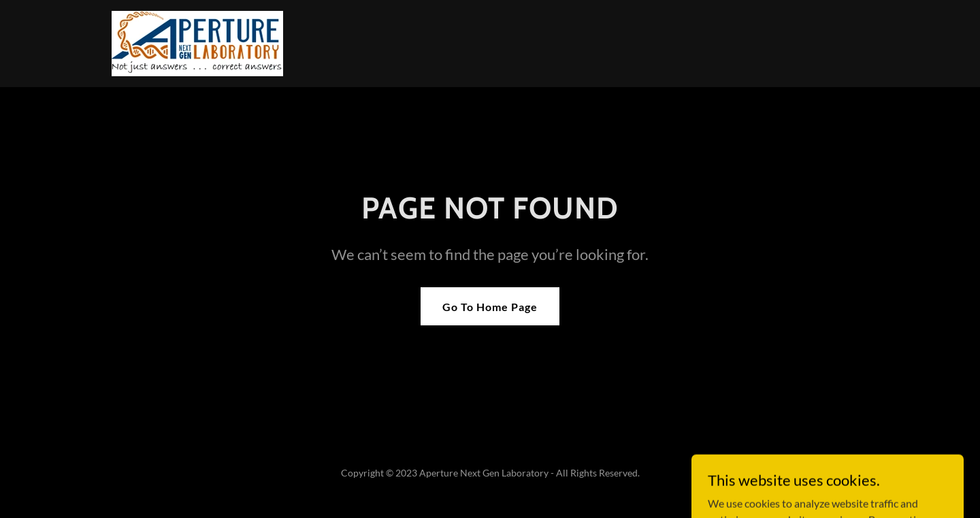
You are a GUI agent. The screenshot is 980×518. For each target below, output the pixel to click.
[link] (197, 42)
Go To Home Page (490, 307)
